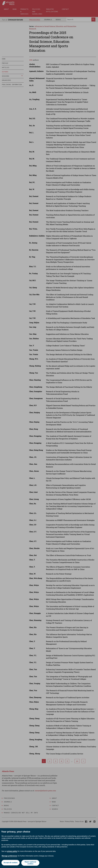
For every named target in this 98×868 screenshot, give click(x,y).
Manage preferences (9, 856)
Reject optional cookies (31, 863)
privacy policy (12, 851)
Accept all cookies (10, 863)
